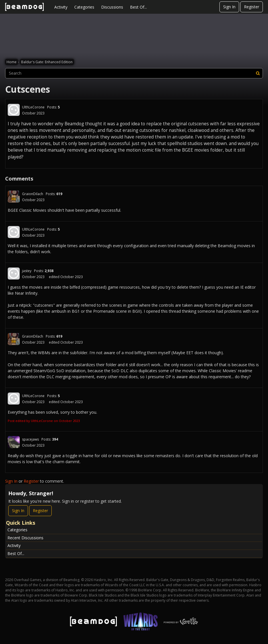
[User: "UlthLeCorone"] (14, 110)
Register (252, 7)
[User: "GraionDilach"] (14, 197)
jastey (27, 271)
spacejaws (30, 439)
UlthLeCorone (33, 107)
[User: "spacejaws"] (14, 442)
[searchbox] (134, 73)
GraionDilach (33, 194)
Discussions (112, 7)
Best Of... (138, 7)
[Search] (258, 73)
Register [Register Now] (40, 511)
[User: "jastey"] (14, 274)
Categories (84, 7)
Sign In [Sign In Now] (18, 511)
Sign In (229, 7)
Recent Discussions (25, 538)
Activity (61, 7)
